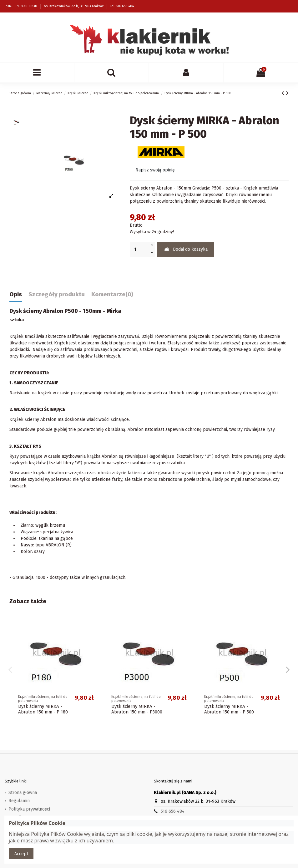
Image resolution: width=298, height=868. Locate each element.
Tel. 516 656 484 (122, 6)
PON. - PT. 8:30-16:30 (21, 6)
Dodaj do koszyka (186, 249)
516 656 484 (173, 811)
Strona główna (23, 793)
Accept (21, 854)
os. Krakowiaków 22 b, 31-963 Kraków (74, 6)
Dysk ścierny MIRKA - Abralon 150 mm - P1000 (230, 709)
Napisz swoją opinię (155, 170)
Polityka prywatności (29, 809)
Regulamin (19, 801)
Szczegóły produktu (57, 295)
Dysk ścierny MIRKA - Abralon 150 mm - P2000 (44, 709)
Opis (16, 295)
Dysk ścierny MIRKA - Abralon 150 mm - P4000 (137, 709)
